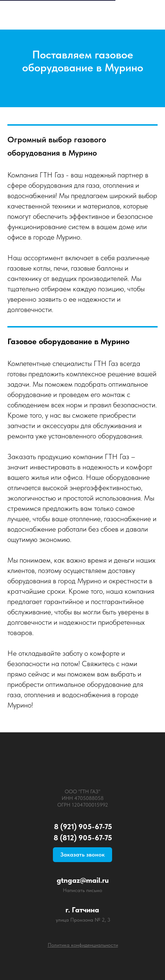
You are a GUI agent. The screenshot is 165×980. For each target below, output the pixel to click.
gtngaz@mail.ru (83, 880)
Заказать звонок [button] (82, 854)
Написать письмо (82, 890)
